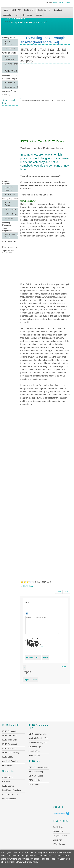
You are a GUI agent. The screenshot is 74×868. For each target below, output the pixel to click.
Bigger (55, 3)
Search (39, 15)
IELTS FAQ (16, 10)
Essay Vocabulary (10, 247)
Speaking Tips (34, 755)
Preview (29, 658)
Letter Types (34, 784)
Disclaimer (57, 840)
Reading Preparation (7, 182)
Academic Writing (9, 204)
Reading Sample (9, 38)
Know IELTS (7, 777)
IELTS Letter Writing (11, 753)
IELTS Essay (28, 586)
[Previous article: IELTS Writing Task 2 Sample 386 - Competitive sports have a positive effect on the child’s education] (59, 592)
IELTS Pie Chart (9, 748)
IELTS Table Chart (10, 740)
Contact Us (28, 15)
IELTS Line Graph (10, 736)
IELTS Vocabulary (36, 772)
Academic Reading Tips (38, 738)
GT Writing (9, 219)
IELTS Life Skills (35, 780)
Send (38, 658)
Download (58, 10)
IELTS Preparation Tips (38, 734)
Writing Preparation (10, 199)
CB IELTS (6, 782)
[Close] (24, 668)
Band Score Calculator (12, 790)
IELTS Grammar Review (39, 767)
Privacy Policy (59, 831)
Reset (61, 3)
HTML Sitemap (59, 844)
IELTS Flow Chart (10, 744)
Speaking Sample (10, 79)
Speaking (6, 95)
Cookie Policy (59, 827)
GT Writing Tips (35, 747)
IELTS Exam (29, 10)
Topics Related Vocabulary (8, 252)
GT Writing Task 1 (11, 65)
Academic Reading (9, 43)
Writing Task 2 (11, 71)
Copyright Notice (60, 836)
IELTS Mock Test (9, 241)
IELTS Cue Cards (36, 776)
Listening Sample (9, 75)
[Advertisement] (10, 143)
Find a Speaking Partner (11, 236)
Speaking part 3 (11, 87)
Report (27, 680)
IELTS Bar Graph (9, 731)
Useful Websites (9, 799)
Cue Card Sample (10, 91)
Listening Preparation (7, 224)
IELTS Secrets (8, 786)
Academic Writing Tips (38, 743)
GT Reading (10, 49)
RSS (64, 667)
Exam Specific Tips (10, 795)
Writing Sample (9, 53)
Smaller (67, 3)
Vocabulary (8, 15)
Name (27, 603)
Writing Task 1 (12, 210)
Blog (18, 15)
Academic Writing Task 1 (10, 58)
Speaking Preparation (7, 230)
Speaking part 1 (11, 83)
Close (35, 680)
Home (5, 10)
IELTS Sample (44, 10)
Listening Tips (34, 751)
